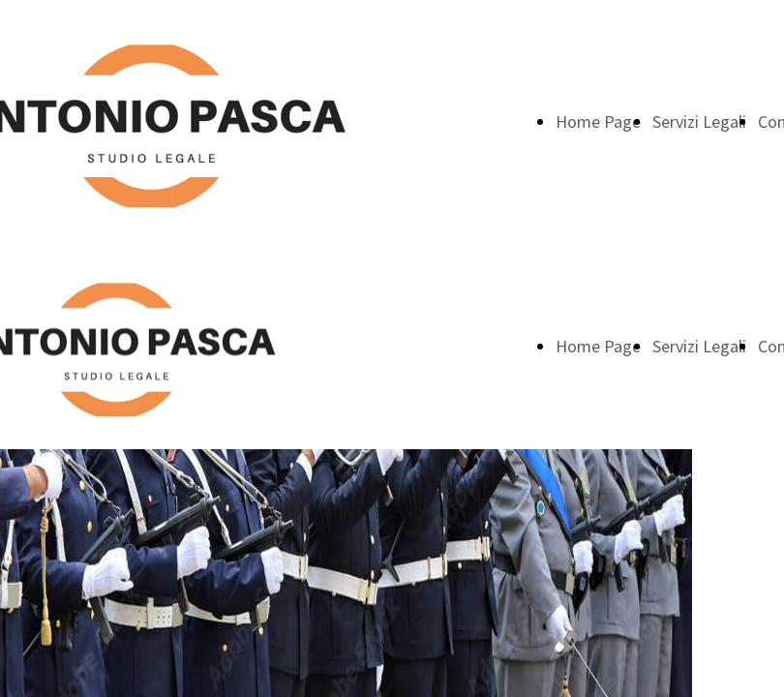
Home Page (598, 121)
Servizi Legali (699, 121)
